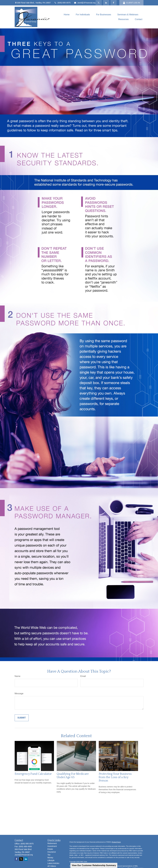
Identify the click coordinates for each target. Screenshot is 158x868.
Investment (52, 846)
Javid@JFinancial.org (85, 3)
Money (50, 858)
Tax (49, 855)
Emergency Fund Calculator (33, 774)
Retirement (52, 843)
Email (83, 676)
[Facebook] (114, 3)
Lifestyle (51, 860)
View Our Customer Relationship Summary (94, 865)
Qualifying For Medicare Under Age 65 (73, 776)
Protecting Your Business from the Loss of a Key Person (115, 777)
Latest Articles (53, 863)
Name (18, 676)
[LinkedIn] (106, 3)
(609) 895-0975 (62, 3)
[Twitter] (99, 3)
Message (19, 693)
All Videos (52, 866)
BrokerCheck (116, 842)
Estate (50, 849)
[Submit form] (22, 718)
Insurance (52, 852)
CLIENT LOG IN (131, 3)
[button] (67, 15)
